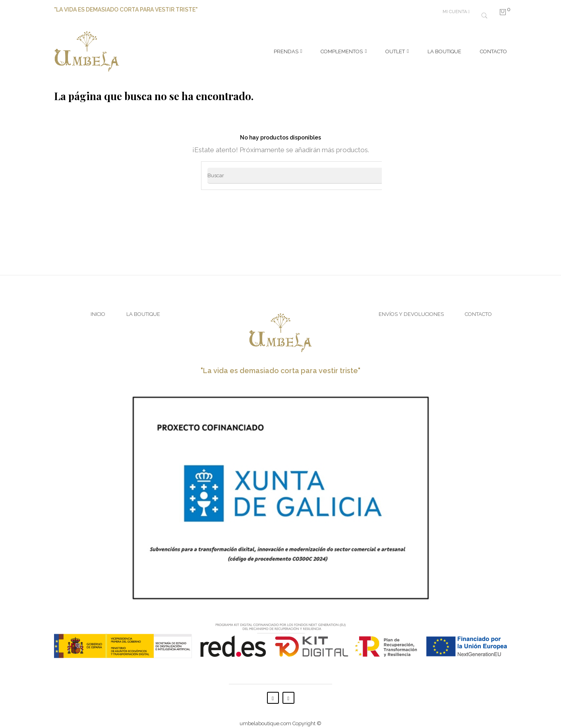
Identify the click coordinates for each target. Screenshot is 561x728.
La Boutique (143, 306)
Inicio (98, 306)
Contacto (478, 306)
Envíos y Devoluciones (411, 306)
